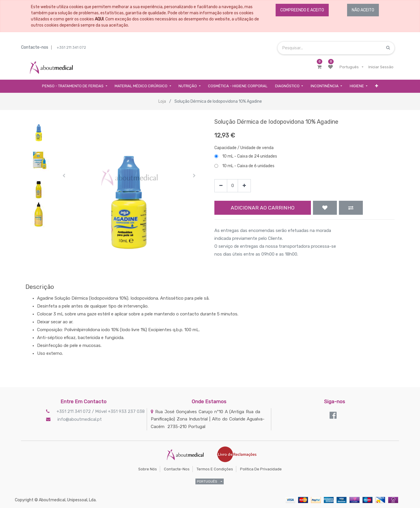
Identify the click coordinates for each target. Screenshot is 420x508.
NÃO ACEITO (363, 10)
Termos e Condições (215, 469)
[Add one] (244, 186)
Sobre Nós (148, 469)
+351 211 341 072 (71, 47)
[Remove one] (221, 186)
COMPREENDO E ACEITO (302, 10)
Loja (162, 101)
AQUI (99, 19)
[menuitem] (238, 86)
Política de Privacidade (261, 469)
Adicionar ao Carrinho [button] (263, 208)
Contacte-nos (177, 469)
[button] (377, 86)
